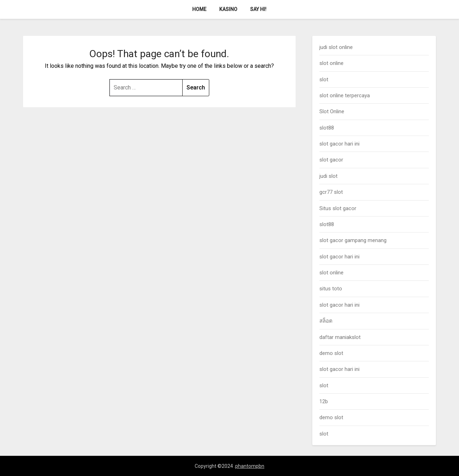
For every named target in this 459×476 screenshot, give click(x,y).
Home (199, 9)
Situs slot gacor (338, 208)
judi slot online (336, 47)
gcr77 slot (331, 192)
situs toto (331, 289)
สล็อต (326, 321)
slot (324, 80)
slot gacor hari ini (339, 144)
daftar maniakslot (340, 337)
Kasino (228, 9)
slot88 (327, 128)
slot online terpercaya (345, 95)
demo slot (331, 353)
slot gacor (331, 160)
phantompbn (250, 466)
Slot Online (332, 111)
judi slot (328, 176)
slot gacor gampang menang (353, 240)
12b (324, 401)
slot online (331, 63)
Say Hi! (258, 9)
